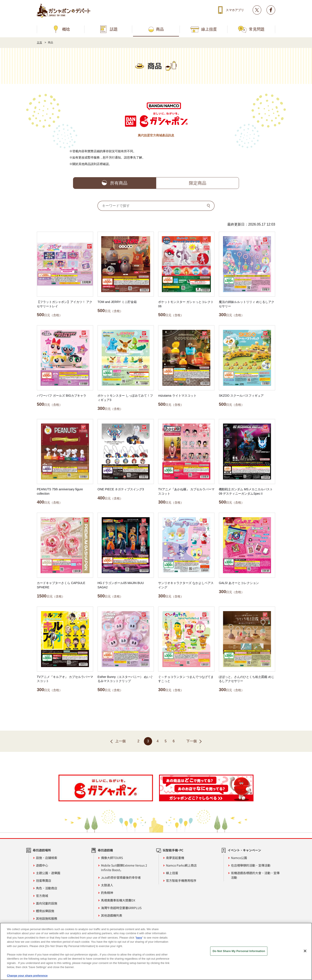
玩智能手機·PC (173, 850)
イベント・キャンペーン (244, 850)
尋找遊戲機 (105, 850)
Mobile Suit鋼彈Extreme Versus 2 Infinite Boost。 (124, 868)
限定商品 (198, 183)
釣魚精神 (107, 893)
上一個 (120, 741)
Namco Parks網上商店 (181, 865)
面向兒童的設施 (47, 903)
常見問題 (257, 29)
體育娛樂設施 (45, 911)
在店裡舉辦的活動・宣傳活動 (251, 865)
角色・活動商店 (47, 888)
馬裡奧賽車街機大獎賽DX (118, 900)
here (139, 941)
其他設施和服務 (47, 918)
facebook (271, 10)
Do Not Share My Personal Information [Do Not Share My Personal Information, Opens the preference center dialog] (239, 954)
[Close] (305, 954)
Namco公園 (239, 858)
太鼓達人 (107, 885)
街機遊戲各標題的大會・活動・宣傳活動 (255, 875)
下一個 (192, 741)
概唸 (66, 29)
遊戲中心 (42, 865)
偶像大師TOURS (112, 858)
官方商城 (42, 896)
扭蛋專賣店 (44, 880)
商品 (160, 29)
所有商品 (119, 183)
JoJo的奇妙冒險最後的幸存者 (121, 877)
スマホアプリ (235, 10)
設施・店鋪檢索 (47, 858)
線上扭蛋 (209, 29)
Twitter (257, 10)
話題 (114, 29)
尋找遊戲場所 (42, 850)
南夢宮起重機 (175, 858)
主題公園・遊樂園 (48, 873)
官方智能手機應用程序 (181, 880)
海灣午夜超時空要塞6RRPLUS (121, 908)
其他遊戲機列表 (112, 915)
